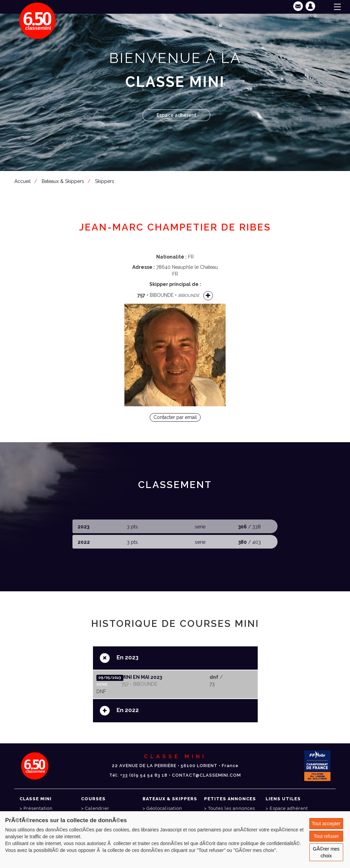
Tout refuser (326, 836)
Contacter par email (175, 417)
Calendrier (97, 808)
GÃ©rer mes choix (326, 852)
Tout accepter (326, 824)
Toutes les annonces (232, 808)
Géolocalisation (164, 808)
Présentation (38, 808)
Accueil (23, 181)
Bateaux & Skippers (63, 181)
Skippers (105, 181)
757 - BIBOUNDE (139, 684)
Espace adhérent (176, 115)
